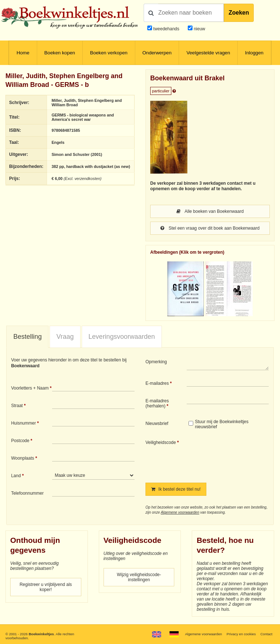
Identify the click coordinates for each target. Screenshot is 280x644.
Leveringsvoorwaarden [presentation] (122, 337)
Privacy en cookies (241, 634)
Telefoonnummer (27, 493)
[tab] (27, 337)
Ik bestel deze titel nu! (176, 489)
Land (16, 476)
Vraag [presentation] (65, 337)
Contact (266, 634)
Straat (17, 406)
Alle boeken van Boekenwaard (210, 211)
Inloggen (254, 53)
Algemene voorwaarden (180, 512)
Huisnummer (23, 423)
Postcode (20, 441)
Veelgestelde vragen (208, 53)
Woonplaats (22, 458)
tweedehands (166, 29)
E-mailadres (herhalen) (157, 403)
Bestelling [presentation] (27, 337)
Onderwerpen (157, 53)
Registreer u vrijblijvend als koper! (46, 587)
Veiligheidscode (161, 442)
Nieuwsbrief (157, 423)
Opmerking (156, 362)
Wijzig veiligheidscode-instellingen (139, 577)
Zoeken (239, 13)
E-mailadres (157, 383)
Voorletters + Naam (30, 388)
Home (23, 53)
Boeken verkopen (109, 53)
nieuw (199, 29)
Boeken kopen (60, 53)
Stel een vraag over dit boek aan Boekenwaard (210, 228)
